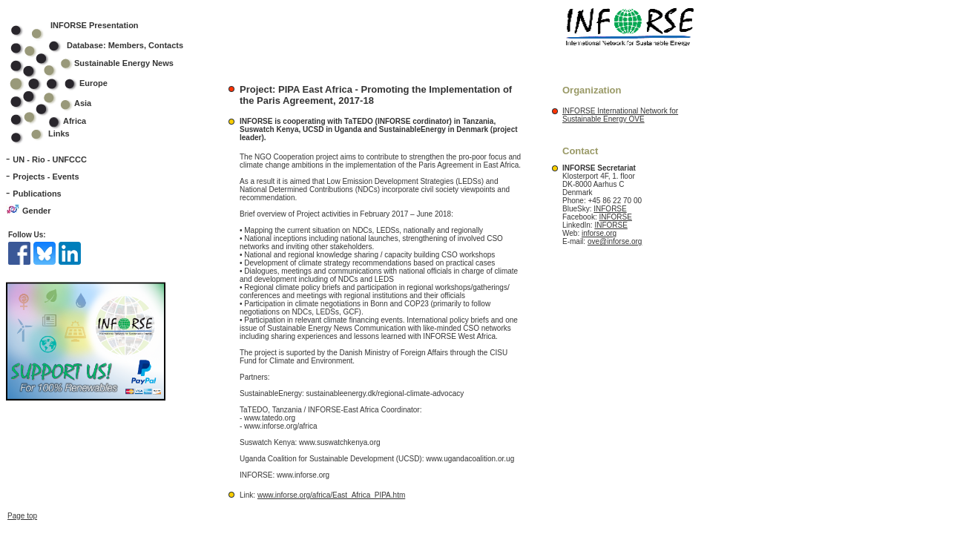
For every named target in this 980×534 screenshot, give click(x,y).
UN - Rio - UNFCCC (50, 159)
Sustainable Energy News (102, 63)
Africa (75, 121)
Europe (69, 83)
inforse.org (599, 233)
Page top (22, 516)
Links (59, 133)
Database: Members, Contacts (106, 45)
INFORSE (610, 209)
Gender (37, 211)
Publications (37, 194)
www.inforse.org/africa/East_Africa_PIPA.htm (331, 495)
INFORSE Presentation (95, 25)
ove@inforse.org (615, 241)
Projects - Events (46, 177)
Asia (60, 103)
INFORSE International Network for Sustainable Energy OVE (620, 115)
